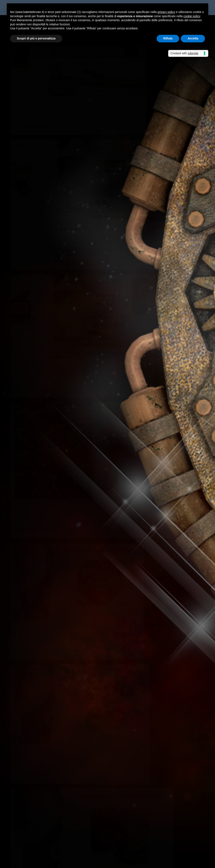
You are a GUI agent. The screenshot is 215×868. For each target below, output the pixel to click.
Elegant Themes (42, 862)
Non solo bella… (123, 823)
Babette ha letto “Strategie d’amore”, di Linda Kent (53, 763)
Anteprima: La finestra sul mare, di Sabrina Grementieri (152, 833)
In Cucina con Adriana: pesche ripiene (153, 191)
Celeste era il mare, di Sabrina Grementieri (147, 843)
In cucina (67, 91)
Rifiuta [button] (168, 38)
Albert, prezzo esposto (52, 798)
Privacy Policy (105, 862)
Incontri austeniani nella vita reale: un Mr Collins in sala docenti (62, 732)
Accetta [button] (193, 38)
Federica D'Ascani (28, 308)
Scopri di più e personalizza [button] (36, 38)
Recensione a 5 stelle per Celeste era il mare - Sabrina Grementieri (64, 843)
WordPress (84, 862)
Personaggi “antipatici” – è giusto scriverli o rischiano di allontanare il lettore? (73, 742)
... (182, 683)
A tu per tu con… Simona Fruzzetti (40, 773)
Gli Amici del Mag (127, 197)
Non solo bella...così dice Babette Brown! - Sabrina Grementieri (61, 823)
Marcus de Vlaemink (30, 91)
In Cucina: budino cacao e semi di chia (153, 84)
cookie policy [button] (192, 16)
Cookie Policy (127, 862)
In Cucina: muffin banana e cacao (49, 84)
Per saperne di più (33, 114)
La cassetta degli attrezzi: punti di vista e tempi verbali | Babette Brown (69, 808)
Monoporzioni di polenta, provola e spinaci (46, 753)
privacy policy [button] (166, 12)
